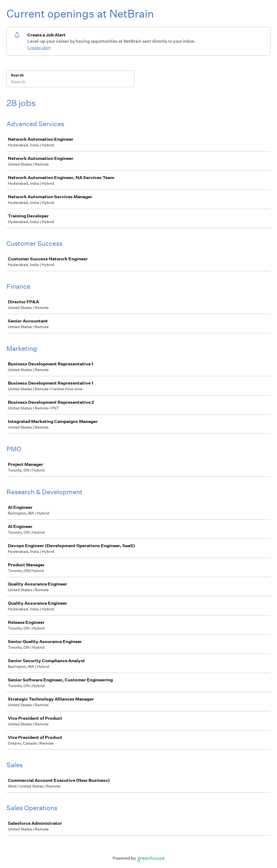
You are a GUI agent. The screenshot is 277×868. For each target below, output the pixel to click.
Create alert (39, 48)
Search (17, 75)
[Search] (70, 82)
